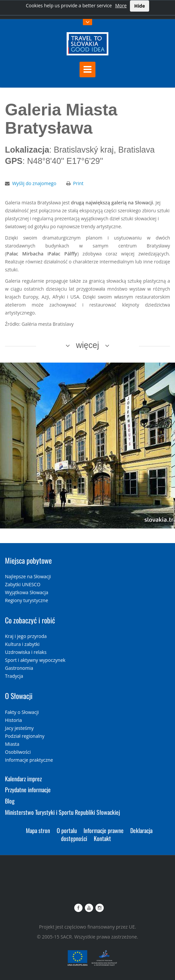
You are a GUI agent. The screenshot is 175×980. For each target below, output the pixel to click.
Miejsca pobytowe (28, 560)
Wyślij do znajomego (34, 183)
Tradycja (14, 676)
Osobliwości (18, 752)
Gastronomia (19, 668)
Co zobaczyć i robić (30, 620)
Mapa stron (38, 830)
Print (78, 183)
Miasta (12, 744)
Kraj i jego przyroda (26, 636)
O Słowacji (19, 696)
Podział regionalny (25, 736)
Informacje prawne (104, 830)
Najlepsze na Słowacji (28, 576)
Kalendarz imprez (23, 779)
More (121, 5)
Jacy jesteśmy (19, 728)
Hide (140, 6)
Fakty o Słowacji (22, 712)
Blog (10, 801)
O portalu (67, 830)
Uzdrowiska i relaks (26, 652)
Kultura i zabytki (22, 644)
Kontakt (102, 838)
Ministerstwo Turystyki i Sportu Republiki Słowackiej (62, 812)
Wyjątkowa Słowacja (27, 592)
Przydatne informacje (28, 790)
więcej (87, 345)
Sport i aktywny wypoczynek (35, 660)
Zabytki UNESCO (23, 584)
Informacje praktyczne (29, 760)
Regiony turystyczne (27, 600)
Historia (13, 720)
